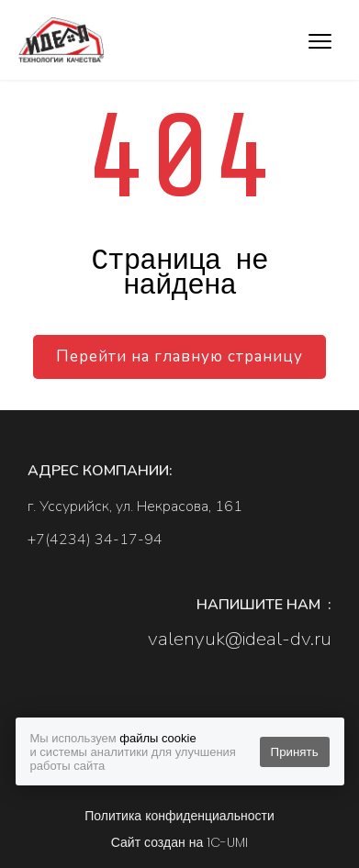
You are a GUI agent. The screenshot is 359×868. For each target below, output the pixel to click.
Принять (295, 752)
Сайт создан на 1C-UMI (179, 842)
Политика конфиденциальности (179, 816)
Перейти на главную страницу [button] (179, 356)
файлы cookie (157, 738)
